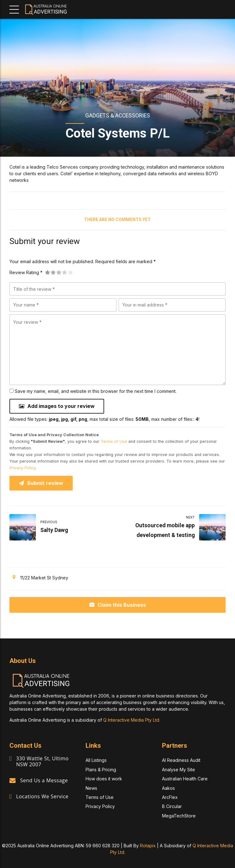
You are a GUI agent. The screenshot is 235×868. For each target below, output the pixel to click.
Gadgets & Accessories (118, 116)
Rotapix (148, 846)
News (91, 788)
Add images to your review (61, 406)
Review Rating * (26, 272)
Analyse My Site (179, 770)
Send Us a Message (44, 780)
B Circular (172, 806)
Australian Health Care (185, 779)
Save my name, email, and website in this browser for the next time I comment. (96, 391)
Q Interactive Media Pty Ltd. (132, 720)
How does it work (104, 779)
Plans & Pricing (101, 770)
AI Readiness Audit (181, 760)
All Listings (96, 760)
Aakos (168, 788)
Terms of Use (114, 441)
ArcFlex (170, 797)
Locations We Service (42, 796)
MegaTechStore (179, 816)
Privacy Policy (22, 468)
